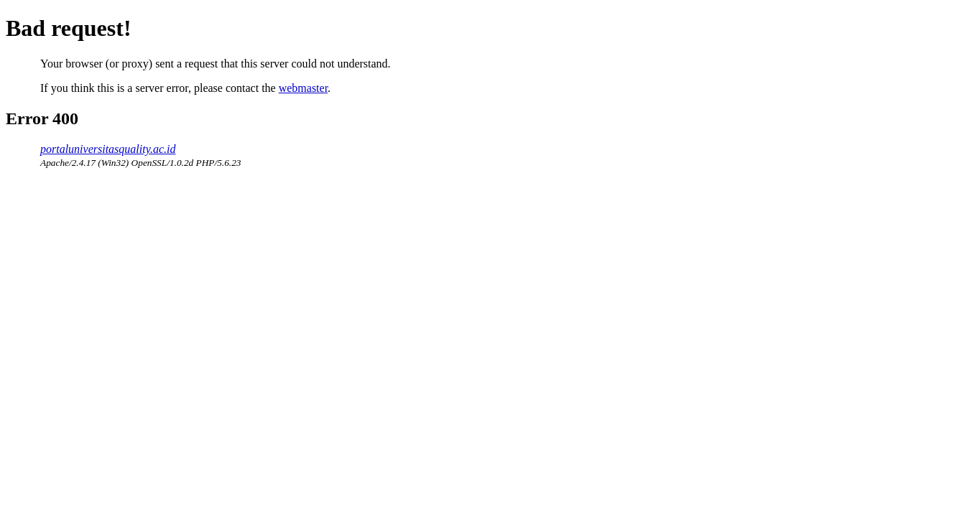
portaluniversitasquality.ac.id (108, 149)
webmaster (303, 88)
